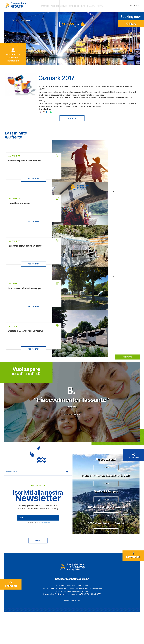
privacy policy (46, 530)
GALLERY (87, 6)
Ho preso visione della (39, 530)
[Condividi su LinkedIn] (47, 111)
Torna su (11, 617)
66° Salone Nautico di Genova (106, 556)
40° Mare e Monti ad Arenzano (106, 535)
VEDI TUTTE (72, 117)
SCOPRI (106, 480)
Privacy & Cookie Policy (63, 623)
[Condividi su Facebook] (41, 111)
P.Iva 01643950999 (95, 621)
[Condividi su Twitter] (44, 111)
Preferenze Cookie (83, 623)
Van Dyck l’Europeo (106, 513)
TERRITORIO (74, 6)
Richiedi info (13, 59)
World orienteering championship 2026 (106, 490)
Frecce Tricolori (106, 466)
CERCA (131, 22)
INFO (81, 6)
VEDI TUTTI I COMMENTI (72, 424)
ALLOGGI (58, 6)
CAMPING (50, 6)
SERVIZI (65, 6)
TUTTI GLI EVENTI (133, 463)
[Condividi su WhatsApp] (51, 111)
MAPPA (94, 6)
